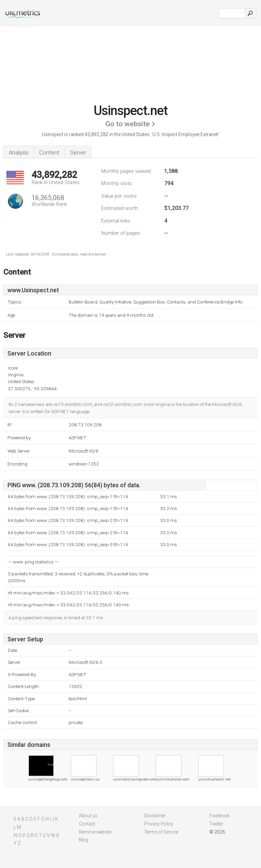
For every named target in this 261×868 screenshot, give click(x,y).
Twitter (216, 824)
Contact (87, 824)
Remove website (95, 832)
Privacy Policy (159, 824)
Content (49, 152)
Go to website (128, 124)
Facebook (220, 816)
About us (88, 816)
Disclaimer (155, 816)
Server (78, 152)
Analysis (19, 152)
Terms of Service (161, 832)
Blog (84, 840)
